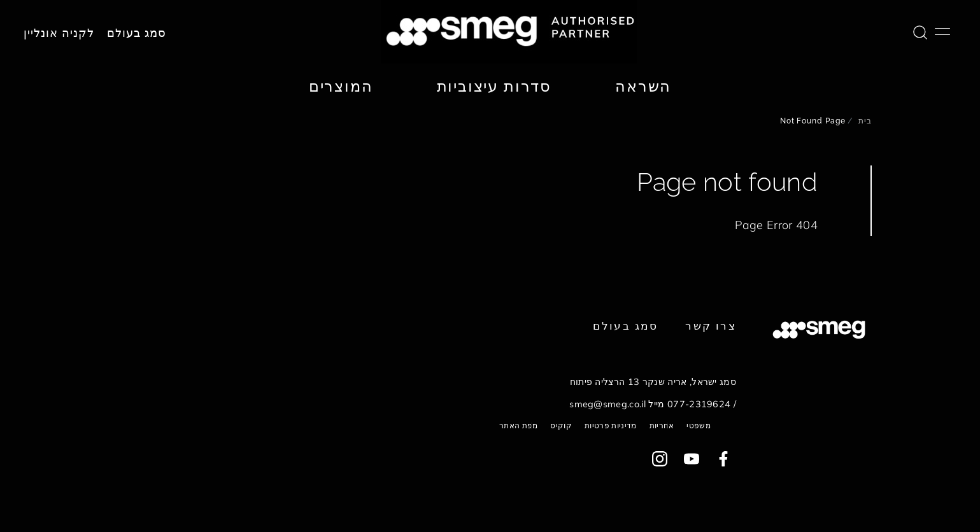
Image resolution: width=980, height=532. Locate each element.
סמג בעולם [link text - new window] (625, 325)
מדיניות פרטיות (610, 425)
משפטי (699, 425)
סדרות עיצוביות (494, 86)
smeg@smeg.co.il (607, 404)
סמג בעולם (137, 33)
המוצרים (341, 86)
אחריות (662, 425)
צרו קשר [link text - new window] (711, 325)
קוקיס (561, 425)
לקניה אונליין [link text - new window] (59, 33)
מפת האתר (519, 425)
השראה (643, 86)
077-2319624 (699, 404)
